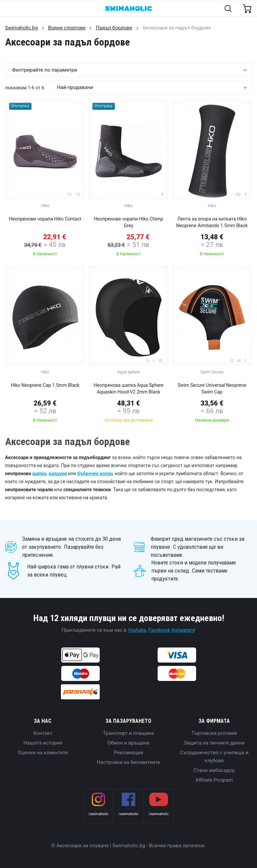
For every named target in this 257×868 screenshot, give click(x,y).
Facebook (159, 630)
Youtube (137, 630)
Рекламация (128, 753)
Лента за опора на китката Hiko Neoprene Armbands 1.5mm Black (212, 222)
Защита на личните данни (214, 743)
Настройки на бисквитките (128, 762)
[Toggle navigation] (9, 9)
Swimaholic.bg (21, 28)
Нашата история (43, 743)
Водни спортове (67, 28)
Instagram (183, 630)
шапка (39, 473)
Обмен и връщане (128, 743)
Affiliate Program (214, 780)
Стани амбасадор (214, 770)
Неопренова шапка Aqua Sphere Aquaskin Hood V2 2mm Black (129, 388)
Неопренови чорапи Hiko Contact (45, 219)
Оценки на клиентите (43, 753)
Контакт (43, 733)
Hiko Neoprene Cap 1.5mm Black (45, 385)
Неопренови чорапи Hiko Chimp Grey (128, 222)
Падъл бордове (114, 28)
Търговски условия (214, 733)
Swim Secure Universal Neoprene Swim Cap (212, 388)
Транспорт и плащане (128, 733)
